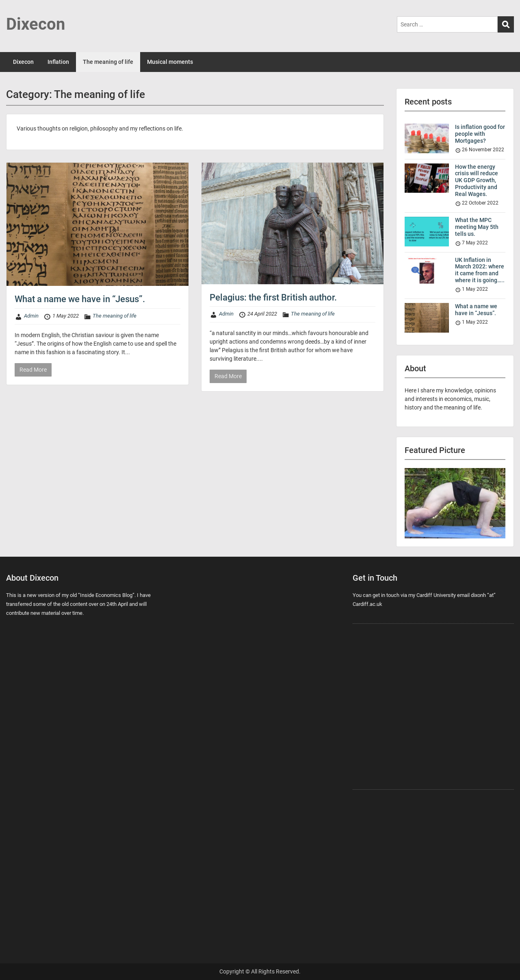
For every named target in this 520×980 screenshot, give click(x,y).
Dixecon (36, 24)
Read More (33, 370)
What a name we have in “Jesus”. (80, 299)
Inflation (58, 62)
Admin (31, 316)
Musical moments (170, 62)
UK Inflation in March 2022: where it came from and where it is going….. (480, 270)
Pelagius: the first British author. (273, 297)
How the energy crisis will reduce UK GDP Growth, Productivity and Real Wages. (477, 180)
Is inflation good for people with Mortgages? (480, 134)
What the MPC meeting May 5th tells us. (477, 227)
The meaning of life (108, 62)
